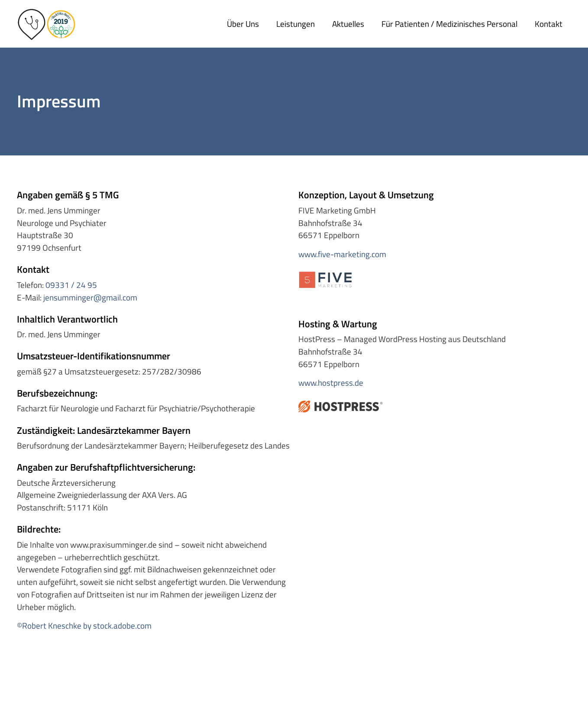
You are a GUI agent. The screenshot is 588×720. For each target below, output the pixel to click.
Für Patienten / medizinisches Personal (449, 24)
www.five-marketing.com (342, 254)
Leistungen (296, 24)
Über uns (243, 24)
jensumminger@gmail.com (90, 297)
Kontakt (549, 24)
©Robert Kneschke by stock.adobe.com (84, 625)
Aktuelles (348, 24)
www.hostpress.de (331, 383)
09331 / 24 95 (71, 285)
